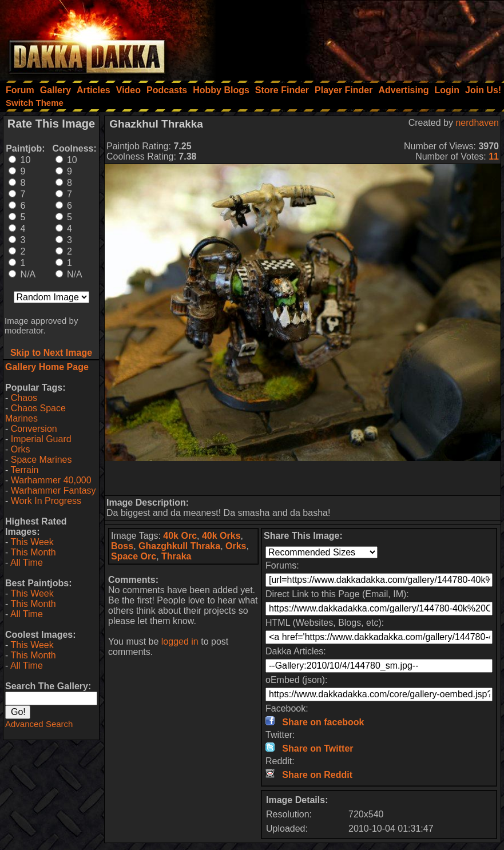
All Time (27, 563)
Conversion (34, 429)
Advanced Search (39, 724)
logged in (180, 642)
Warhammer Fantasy (53, 490)
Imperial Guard (41, 439)
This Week (32, 542)
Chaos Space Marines (35, 413)
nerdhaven (477, 123)
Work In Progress (46, 501)
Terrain (24, 470)
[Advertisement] (350, 37)
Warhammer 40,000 (51, 480)
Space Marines (41, 460)
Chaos (24, 398)
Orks (21, 449)
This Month (33, 552)
